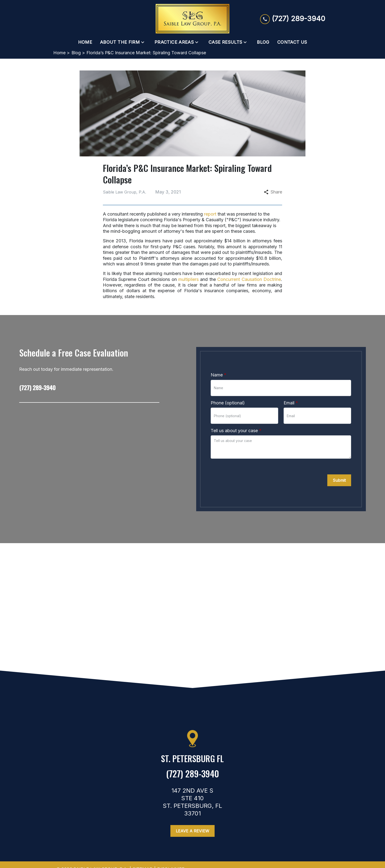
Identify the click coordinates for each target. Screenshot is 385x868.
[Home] (85, 42)
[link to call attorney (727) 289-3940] (293, 19)
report (210, 214)
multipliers (188, 279)
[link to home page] (192, 19)
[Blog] (263, 42)
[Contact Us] (292, 42)
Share (273, 192)
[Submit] (339, 480)
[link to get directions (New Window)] (192, 760)
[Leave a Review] (192, 831)
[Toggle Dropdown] (144, 42)
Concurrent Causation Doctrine (249, 279)
